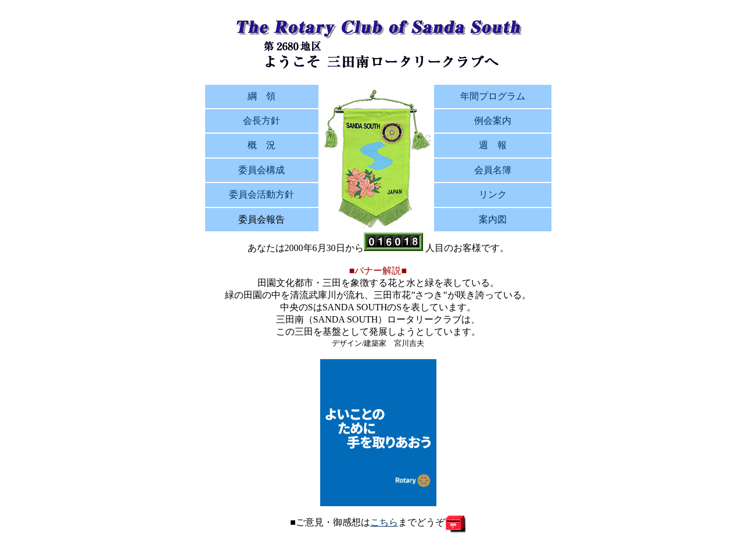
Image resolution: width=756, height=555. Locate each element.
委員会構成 (261, 170)
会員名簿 (493, 170)
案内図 (493, 219)
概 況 (261, 145)
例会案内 (493, 121)
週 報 (493, 145)
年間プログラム (493, 96)
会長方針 (261, 121)
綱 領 (261, 96)
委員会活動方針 (261, 194)
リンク (493, 194)
